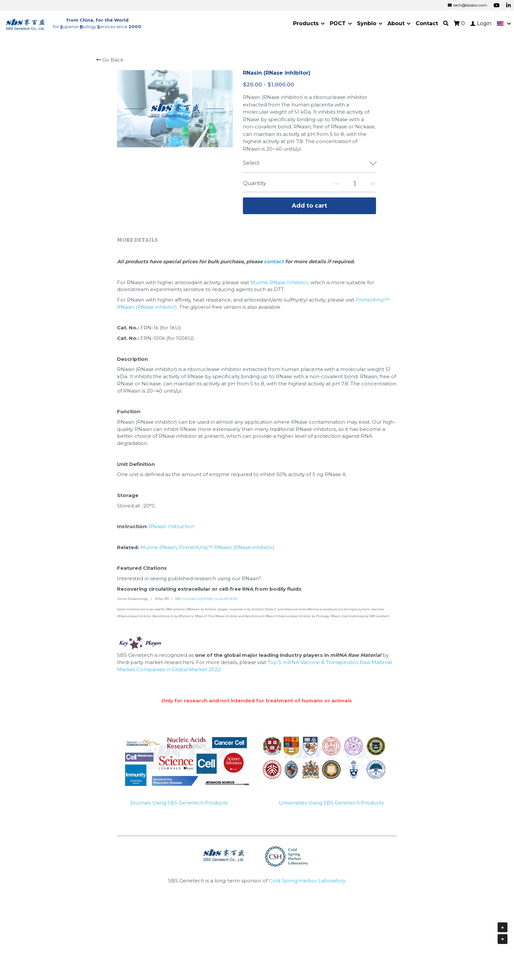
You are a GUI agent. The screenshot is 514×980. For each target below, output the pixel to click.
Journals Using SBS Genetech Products (179, 803)
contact (275, 261)
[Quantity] (355, 184)
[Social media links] (497, 5)
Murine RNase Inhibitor (279, 282)
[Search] (446, 23)
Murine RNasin (158, 547)
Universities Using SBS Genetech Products (331, 803)
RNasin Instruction (172, 526)
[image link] (26, 23)
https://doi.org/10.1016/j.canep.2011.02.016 (210, 599)
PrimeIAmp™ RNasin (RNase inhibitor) (227, 547)
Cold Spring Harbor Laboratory (307, 881)
